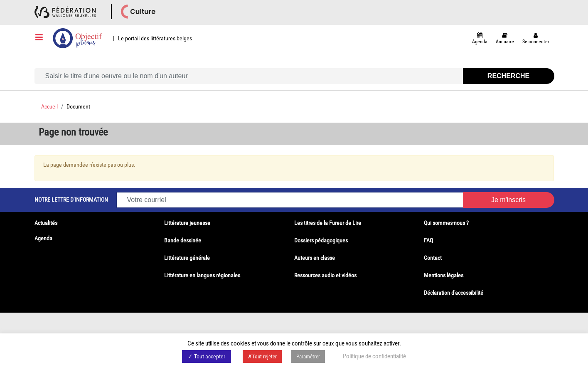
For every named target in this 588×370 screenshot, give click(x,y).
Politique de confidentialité (374, 356)
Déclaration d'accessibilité (454, 293)
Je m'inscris (508, 200)
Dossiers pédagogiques (321, 240)
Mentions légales (444, 275)
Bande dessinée (183, 240)
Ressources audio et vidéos (325, 275)
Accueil (49, 106)
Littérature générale (187, 258)
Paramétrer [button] (308, 356)
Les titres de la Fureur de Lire (328, 223)
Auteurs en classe (315, 258)
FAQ (428, 240)
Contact (433, 258)
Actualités (46, 223)
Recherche (508, 76)
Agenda (43, 238)
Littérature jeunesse (187, 223)
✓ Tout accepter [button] (207, 356)
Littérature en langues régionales (202, 275)
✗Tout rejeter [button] (262, 356)
